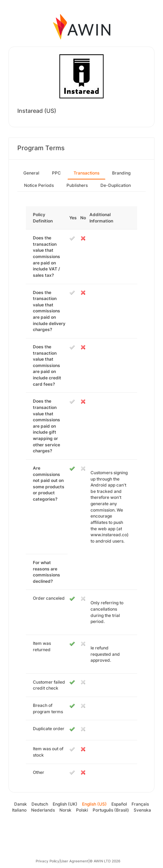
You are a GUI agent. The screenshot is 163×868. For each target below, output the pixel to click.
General (31, 173)
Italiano (19, 810)
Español (119, 804)
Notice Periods (39, 185)
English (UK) (65, 804)
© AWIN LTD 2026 (105, 861)
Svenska (142, 810)
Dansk (21, 804)
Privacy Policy (48, 861)
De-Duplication (116, 185)
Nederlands (43, 810)
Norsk (65, 810)
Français (140, 804)
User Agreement (74, 861)
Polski (82, 810)
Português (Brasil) (111, 810)
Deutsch (40, 804)
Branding (121, 173)
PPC (56, 173)
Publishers (77, 185)
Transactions (86, 173)
